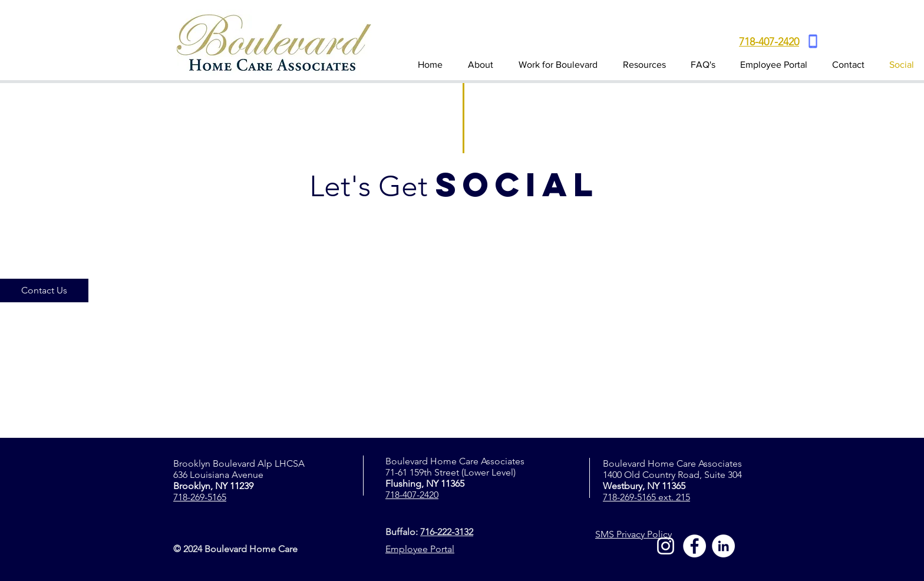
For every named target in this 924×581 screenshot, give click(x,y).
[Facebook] (694, 546)
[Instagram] (666, 546)
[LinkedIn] (723, 546)
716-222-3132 (447, 532)
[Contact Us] (44, 290)
